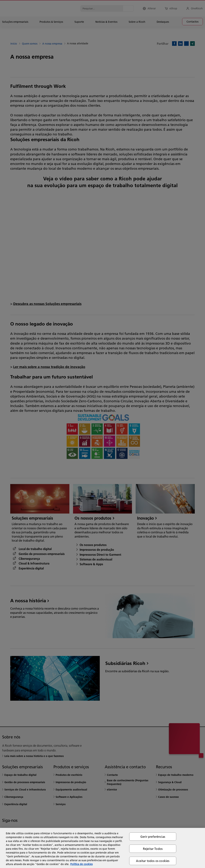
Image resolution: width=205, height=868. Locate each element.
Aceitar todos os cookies (153, 861)
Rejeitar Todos (153, 849)
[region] (102, 848)
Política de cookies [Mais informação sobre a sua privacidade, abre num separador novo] (81, 864)
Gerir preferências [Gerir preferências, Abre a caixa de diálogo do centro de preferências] (153, 837)
